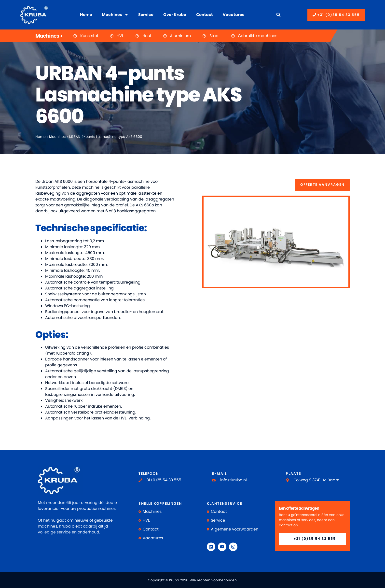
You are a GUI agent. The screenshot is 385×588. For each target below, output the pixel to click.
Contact (205, 15)
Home (86, 15)
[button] (278, 15)
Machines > (49, 36)
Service (146, 15)
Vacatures (234, 15)
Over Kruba (175, 15)
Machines (115, 15)
